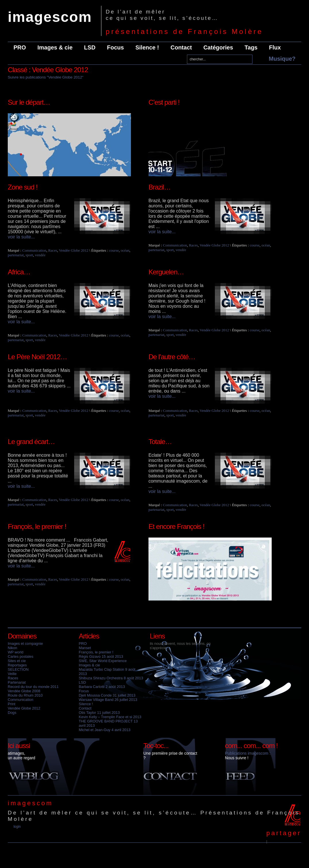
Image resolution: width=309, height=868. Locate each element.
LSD (90, 47)
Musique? (282, 59)
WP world (16, 652)
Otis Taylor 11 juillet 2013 (99, 713)
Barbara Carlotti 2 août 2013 (102, 687)
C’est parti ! (164, 102)
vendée (40, 255)
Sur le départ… (29, 102)
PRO (20, 47)
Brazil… (160, 187)
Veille (12, 674)
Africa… (19, 272)
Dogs (12, 713)
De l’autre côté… (172, 357)
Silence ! (147, 47)
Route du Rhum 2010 (25, 695)
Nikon (12, 648)
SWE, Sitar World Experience (103, 661)
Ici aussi (19, 746)
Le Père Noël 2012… (37, 357)
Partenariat (17, 682)
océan (125, 250)
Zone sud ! (23, 187)
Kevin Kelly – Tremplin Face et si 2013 (110, 717)
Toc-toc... (156, 746)
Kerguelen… (166, 272)
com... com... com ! (251, 746)
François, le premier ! (37, 526)
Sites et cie (17, 661)
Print (11, 704)
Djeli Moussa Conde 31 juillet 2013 (107, 695)
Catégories (218, 47)
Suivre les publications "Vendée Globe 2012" (46, 77)
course (114, 250)
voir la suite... (21, 237)
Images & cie (55, 47)
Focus (116, 47)
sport (29, 255)
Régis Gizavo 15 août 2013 (101, 656)
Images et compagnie (25, 644)
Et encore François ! (176, 526)
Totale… (160, 442)
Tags (251, 47)
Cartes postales (21, 656)
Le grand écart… (31, 442)
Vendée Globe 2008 (24, 691)
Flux (275, 47)
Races (53, 250)
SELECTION (18, 669)
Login (17, 827)
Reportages (17, 665)
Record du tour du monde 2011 (33, 687)
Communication (34, 250)
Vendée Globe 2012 (74, 250)
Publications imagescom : (248, 753)
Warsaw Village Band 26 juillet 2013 (108, 700)
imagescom (50, 17)
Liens (157, 636)
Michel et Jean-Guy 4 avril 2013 (105, 730)
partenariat (16, 255)
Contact (181, 47)
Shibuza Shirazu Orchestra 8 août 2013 (111, 678)
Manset (85, 648)
